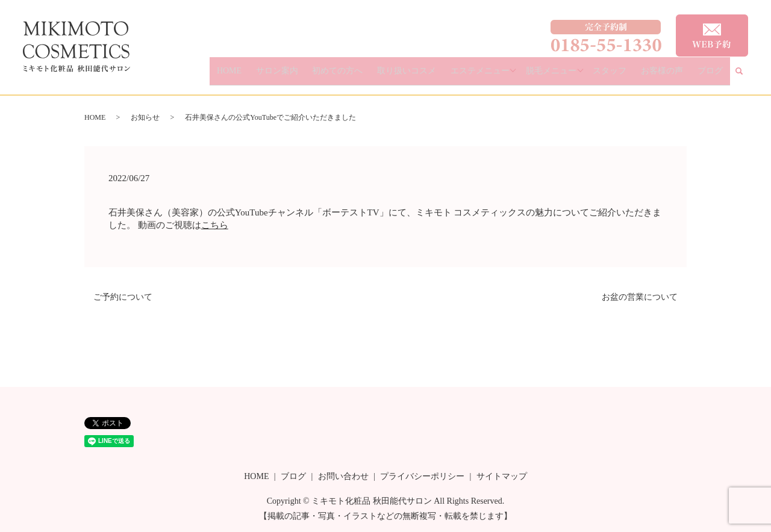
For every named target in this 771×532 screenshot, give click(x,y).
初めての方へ (382, 76)
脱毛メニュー (575, 76)
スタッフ (633, 76)
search (746, 76)
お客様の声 (676, 76)
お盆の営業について (640, 297)
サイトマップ (502, 476)
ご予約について (123, 297)
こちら (215, 225)
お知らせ (145, 117)
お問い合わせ (343, 476)
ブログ (714, 76)
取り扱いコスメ (442, 76)
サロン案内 (330, 76)
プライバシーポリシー (422, 476)
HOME (292, 76)
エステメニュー (505, 76)
